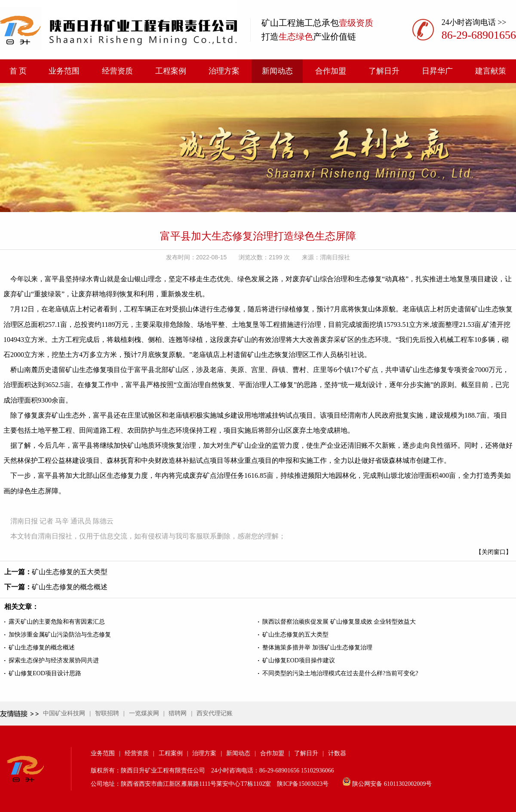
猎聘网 (178, 713)
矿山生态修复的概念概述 (70, 587)
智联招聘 (107, 713)
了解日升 (384, 71)
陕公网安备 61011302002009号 (392, 784)
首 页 (18, 71)
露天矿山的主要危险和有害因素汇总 (57, 622)
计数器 (337, 753)
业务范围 (64, 71)
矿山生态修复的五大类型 (70, 572)
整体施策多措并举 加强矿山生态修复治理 (317, 647)
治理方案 (224, 71)
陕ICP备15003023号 (303, 784)
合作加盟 (331, 71)
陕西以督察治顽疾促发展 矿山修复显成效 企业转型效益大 (339, 622)
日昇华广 (437, 71)
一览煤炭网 (144, 713)
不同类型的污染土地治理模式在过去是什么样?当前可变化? (340, 673)
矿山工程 (279, 23)
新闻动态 (277, 71)
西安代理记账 (215, 713)
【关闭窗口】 (494, 552)
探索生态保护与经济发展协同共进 (54, 660)
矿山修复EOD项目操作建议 (299, 660)
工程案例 (171, 71)
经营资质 (117, 71)
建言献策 (491, 71)
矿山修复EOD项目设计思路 (45, 673)
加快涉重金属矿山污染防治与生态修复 (60, 635)
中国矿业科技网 (64, 713)
